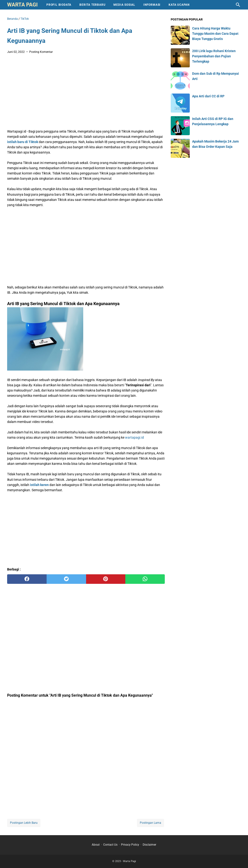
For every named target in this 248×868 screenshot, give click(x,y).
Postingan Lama (151, 823)
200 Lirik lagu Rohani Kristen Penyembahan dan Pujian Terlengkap (214, 56)
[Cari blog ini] (238, 5)
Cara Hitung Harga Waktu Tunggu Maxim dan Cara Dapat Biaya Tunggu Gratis (215, 34)
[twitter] (66, 579)
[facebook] (27, 579)
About (96, 845)
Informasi (152, 5)
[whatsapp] (145, 579)
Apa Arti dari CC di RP (208, 96)
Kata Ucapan (179, 5)
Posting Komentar (41, 52)
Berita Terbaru (92, 5)
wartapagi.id (134, 437)
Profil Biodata (59, 5)
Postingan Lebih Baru (24, 823)
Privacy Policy (130, 845)
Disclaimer (149, 845)
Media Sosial (124, 5)
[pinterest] (106, 579)
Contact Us (110, 845)
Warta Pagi (22, 5)
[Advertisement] (86, 93)
